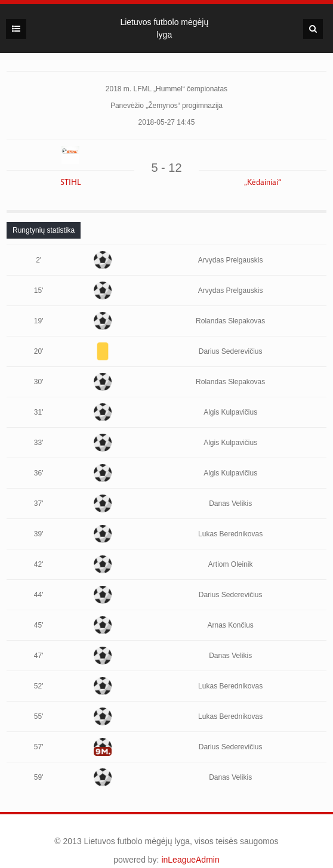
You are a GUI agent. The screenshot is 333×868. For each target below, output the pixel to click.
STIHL (71, 183)
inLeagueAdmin (190, 860)
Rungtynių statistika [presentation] (44, 230)
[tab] (44, 230)
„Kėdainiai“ (263, 183)
